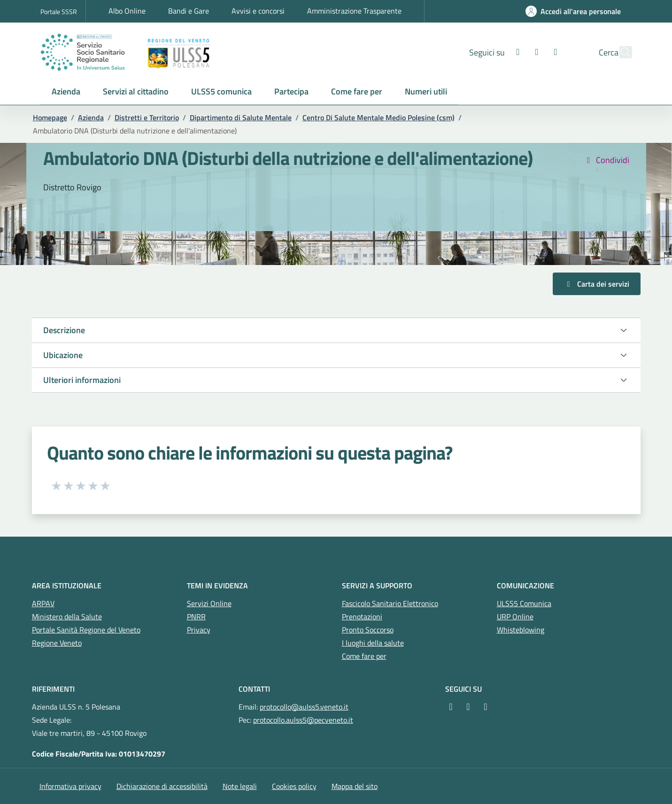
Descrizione (64, 330)
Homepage (50, 117)
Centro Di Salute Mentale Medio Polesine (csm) (378, 117)
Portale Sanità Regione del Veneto (86, 630)
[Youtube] (535, 52)
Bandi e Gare (189, 11)
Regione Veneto (57, 643)
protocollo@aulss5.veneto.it (304, 707)
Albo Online (127, 11)
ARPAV (43, 603)
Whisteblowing (521, 630)
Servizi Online (209, 603)
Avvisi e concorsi (258, 11)
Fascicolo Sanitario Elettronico (390, 603)
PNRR (196, 617)
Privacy (199, 630)
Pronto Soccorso (368, 630)
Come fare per (364, 656)
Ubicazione (63, 355)
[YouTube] (484, 707)
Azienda (91, 117)
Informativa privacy (70, 786)
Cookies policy (294, 786)
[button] (66, 92)
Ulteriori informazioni (82, 380)
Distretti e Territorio (147, 117)
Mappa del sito (355, 786)
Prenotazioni (362, 617)
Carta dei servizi (597, 284)
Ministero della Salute (67, 617)
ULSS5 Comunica (524, 603)
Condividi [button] (606, 160)
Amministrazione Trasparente (354, 11)
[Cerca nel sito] (621, 52)
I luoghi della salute (373, 643)
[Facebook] (498, 52)
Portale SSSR (59, 12)
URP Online (515, 617)
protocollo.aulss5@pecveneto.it (303, 720)
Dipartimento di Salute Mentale (241, 117)
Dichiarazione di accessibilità (162, 786)
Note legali (240, 786)
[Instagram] (517, 52)
